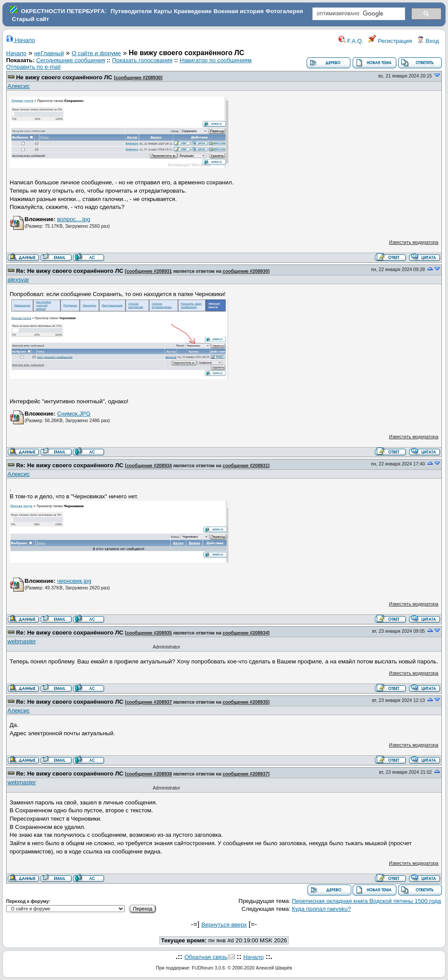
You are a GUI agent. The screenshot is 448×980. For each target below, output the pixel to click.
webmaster (22, 641)
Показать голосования (142, 60)
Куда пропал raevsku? (321, 909)
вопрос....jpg (73, 219)
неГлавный (49, 53)
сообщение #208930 (138, 78)
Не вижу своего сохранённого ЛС (64, 77)
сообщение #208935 (149, 633)
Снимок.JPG (73, 414)
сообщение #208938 (149, 774)
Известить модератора (414, 242)
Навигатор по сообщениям (216, 60)
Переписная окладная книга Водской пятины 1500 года (366, 901)
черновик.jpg (74, 581)
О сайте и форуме (96, 53)
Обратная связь (206, 957)
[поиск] (358, 14)
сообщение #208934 (149, 465)
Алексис (19, 86)
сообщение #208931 (149, 271)
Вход (428, 41)
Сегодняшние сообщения (71, 60)
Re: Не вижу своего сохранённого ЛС (70, 271)
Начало (21, 40)
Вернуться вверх (224, 925)
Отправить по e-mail (33, 67)
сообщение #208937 (149, 702)
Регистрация (390, 41)
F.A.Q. (351, 41)
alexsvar (18, 280)
